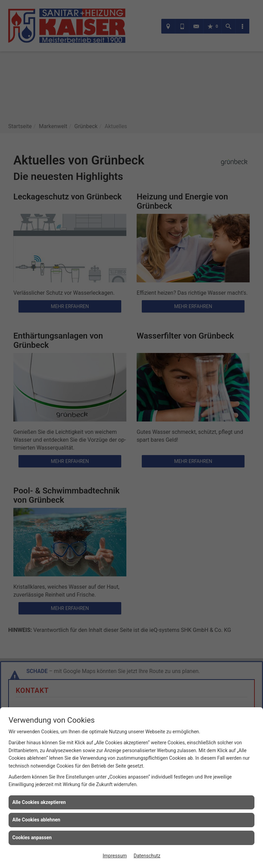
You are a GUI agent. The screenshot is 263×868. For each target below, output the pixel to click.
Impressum (115, 856)
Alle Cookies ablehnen (36, 820)
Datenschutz (147, 856)
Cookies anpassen (32, 838)
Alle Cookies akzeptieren (39, 802)
